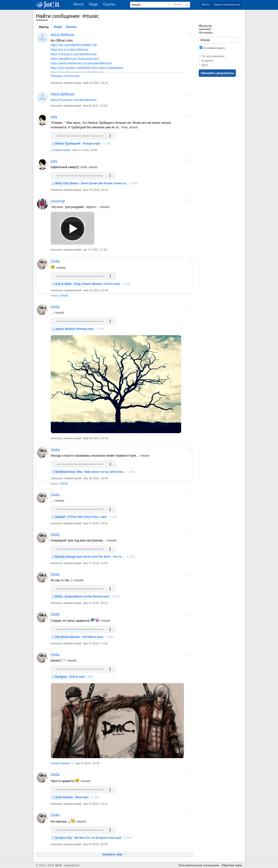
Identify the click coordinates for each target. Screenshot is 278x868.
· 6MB (74, 677)
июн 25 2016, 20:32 (96, 190)
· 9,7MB (93, 284)
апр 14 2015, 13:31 (95, 804)
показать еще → (114, 854)
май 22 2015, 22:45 (96, 290)
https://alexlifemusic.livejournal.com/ (75, 59)
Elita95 (64, 296)
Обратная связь (232, 865)
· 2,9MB (87, 596)
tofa (54, 117)
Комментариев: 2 (62, 763)
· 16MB (95, 472)
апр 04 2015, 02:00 (95, 844)
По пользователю (213, 56)
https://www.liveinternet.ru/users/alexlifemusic (81, 63)
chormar (58, 201)
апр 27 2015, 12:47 (95, 563)
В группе (207, 61)
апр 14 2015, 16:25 (87, 763)
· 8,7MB (77, 797)
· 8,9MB (93, 838)
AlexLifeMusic (63, 35)
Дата (205, 65)
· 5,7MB (80, 329)
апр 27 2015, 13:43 (95, 523)
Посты (177, 4)
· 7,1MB (83, 143)
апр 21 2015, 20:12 (95, 603)
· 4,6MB (96, 183)
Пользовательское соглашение (199, 865)
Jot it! (58, 865)
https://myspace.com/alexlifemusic (74, 54)
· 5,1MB (95, 557)
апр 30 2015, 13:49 (96, 478)
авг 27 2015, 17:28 (95, 250)
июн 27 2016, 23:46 (85, 150)
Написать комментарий (66, 83)
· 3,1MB (86, 517)
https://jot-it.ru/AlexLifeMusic (70, 50)
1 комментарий (60, 150)
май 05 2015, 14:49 (96, 438)
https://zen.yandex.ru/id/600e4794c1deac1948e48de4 (87, 68)
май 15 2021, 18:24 (96, 83)
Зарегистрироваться (227, 4)
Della (55, 261)
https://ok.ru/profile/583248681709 (74, 45)
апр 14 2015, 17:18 (95, 643)
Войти (206, 4)
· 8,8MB (84, 637)
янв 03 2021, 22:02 (95, 106)
